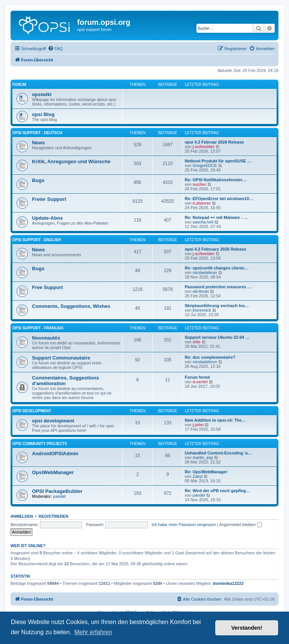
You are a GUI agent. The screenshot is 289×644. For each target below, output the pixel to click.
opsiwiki (42, 94)
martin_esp (203, 457)
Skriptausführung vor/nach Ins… (217, 306)
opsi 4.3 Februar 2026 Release (214, 142)
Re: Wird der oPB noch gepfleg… (217, 491)
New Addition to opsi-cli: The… (215, 420)
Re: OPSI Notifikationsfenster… (216, 180)
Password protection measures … (218, 287)
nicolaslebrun (205, 272)
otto (197, 342)
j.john (198, 425)
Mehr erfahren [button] (93, 632)
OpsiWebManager (53, 472)
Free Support (47, 287)
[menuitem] (55, 49)
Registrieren (54, 516)
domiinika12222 (228, 583)
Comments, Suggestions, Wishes (71, 306)
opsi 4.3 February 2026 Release (215, 249)
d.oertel (200, 382)
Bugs (38, 180)
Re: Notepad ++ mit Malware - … (216, 217)
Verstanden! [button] (247, 628)
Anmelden (22, 516)
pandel (59, 496)
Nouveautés (46, 338)
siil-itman (201, 291)
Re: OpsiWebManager (206, 472)
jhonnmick (202, 310)
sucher (199, 184)
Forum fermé (197, 377)
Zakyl (198, 476)
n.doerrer (202, 203)
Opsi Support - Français (38, 328)
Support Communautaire (61, 358)
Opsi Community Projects (40, 444)
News (38, 143)
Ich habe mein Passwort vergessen (184, 525)
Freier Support (49, 199)
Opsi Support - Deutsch (37, 133)
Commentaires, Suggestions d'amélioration (65, 381)
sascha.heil (203, 222)
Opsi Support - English (37, 240)
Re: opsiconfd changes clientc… (217, 268)
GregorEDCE (205, 165)
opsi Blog (43, 114)
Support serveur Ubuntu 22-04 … (217, 337)
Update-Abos (47, 218)
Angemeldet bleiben (240, 525)
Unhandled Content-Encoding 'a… (218, 453)
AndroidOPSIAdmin (55, 454)
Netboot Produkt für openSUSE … (218, 161)
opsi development (32, 411)
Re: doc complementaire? (210, 357)
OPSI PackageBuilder (57, 491)
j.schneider (204, 147)
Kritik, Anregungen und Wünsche (71, 161)
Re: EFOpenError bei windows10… (219, 199)
